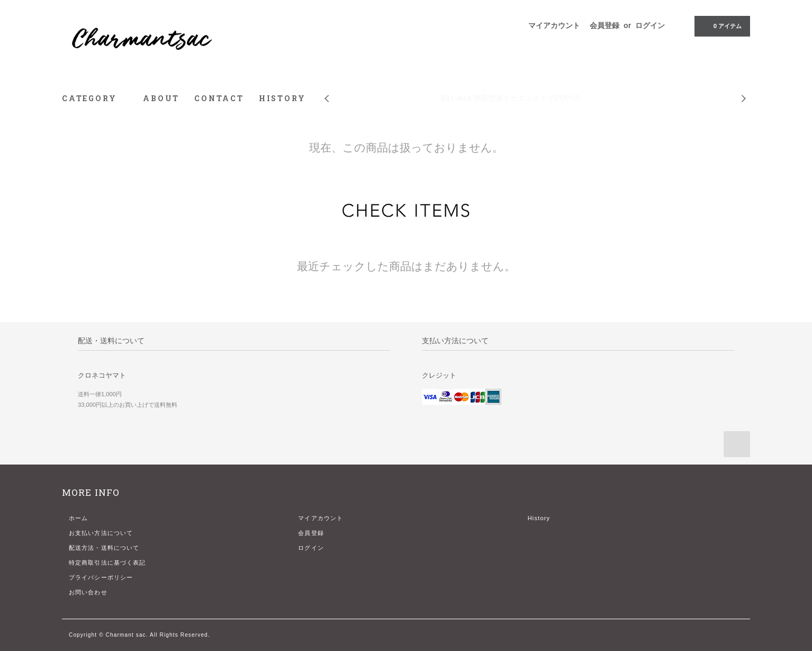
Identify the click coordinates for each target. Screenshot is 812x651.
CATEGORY (95, 98)
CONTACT (219, 98)
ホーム (78, 518)
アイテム (721, 25)
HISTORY (282, 98)
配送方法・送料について (104, 548)
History (539, 518)
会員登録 (605, 25)
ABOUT (161, 98)
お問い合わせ (88, 592)
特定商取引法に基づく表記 (107, 563)
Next (744, 91)
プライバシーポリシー (101, 577)
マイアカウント (554, 25)
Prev (326, 91)
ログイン (650, 25)
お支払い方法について (101, 533)
